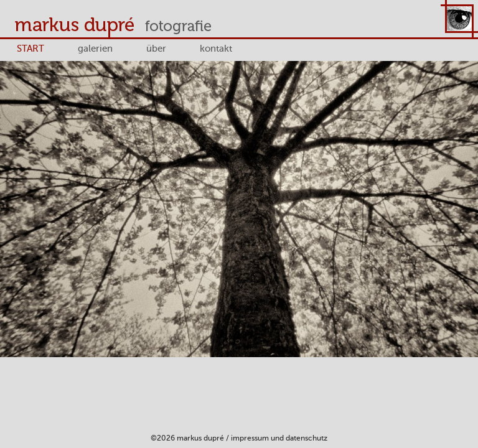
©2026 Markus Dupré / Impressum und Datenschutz (239, 438)
